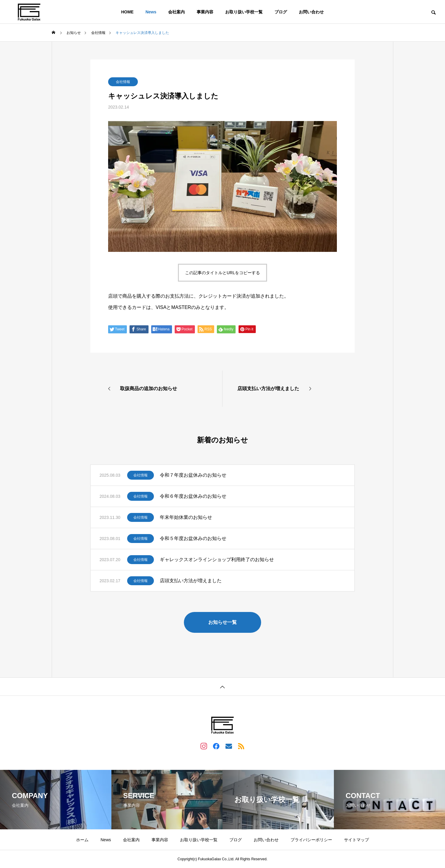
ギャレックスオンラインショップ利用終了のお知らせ (217, 559)
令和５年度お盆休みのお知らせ (193, 538)
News (151, 12)
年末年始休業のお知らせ (186, 517)
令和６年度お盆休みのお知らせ (193, 496)
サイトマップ (356, 840)
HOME (127, 12)
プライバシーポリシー (311, 840)
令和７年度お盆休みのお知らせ (193, 475)
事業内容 (205, 12)
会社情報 (123, 82)
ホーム (82, 840)
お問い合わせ (311, 12)
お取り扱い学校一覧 (244, 12)
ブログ (281, 12)
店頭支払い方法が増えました (191, 581)
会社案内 (176, 12)
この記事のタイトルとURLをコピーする (222, 273)
